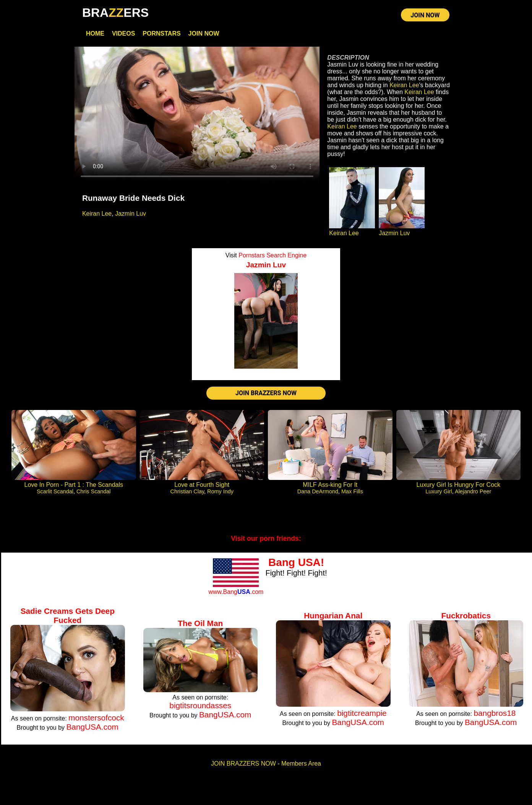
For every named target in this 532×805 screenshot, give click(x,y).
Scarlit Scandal (55, 491)
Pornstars (161, 33)
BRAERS (115, 13)
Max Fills (352, 491)
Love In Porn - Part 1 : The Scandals (74, 485)
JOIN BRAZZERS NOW (266, 393)
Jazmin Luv (131, 214)
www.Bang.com (236, 592)
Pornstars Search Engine (272, 255)
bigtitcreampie (362, 713)
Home (95, 33)
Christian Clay (187, 491)
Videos (123, 33)
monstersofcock (96, 718)
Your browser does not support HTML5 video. (197, 116)
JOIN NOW (425, 15)
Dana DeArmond (318, 491)
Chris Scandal (94, 491)
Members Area (301, 764)
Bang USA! (296, 562)
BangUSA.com (92, 727)
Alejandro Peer (473, 491)
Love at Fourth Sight (202, 485)
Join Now (204, 33)
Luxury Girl (439, 491)
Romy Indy (220, 491)
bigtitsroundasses (200, 705)
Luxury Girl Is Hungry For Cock (458, 485)
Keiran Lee (97, 214)
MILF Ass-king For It (330, 485)
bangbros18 (495, 713)
